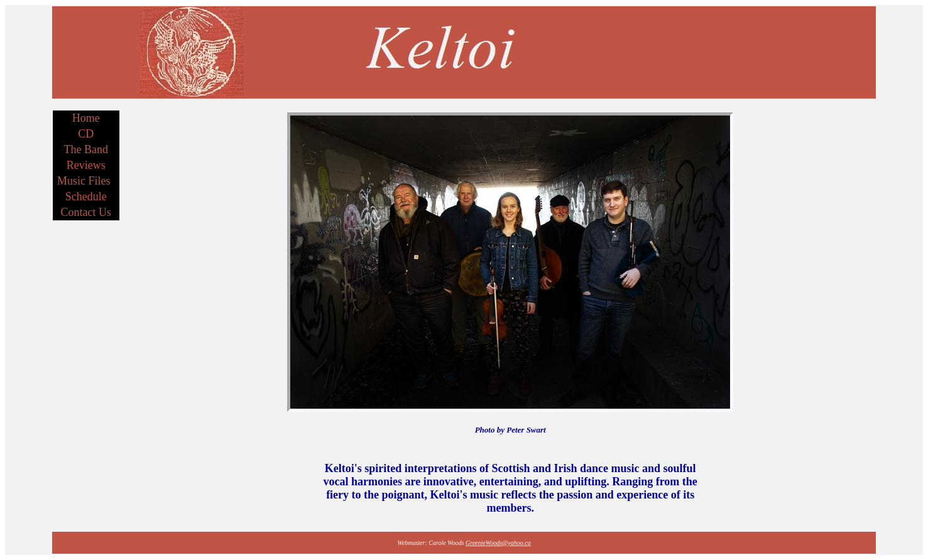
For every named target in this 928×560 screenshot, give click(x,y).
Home (86, 118)
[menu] (86, 165)
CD (86, 134)
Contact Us (86, 212)
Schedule (86, 197)
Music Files (84, 181)
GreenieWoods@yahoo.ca (498, 543)
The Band (86, 149)
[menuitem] (86, 118)
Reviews (86, 165)
